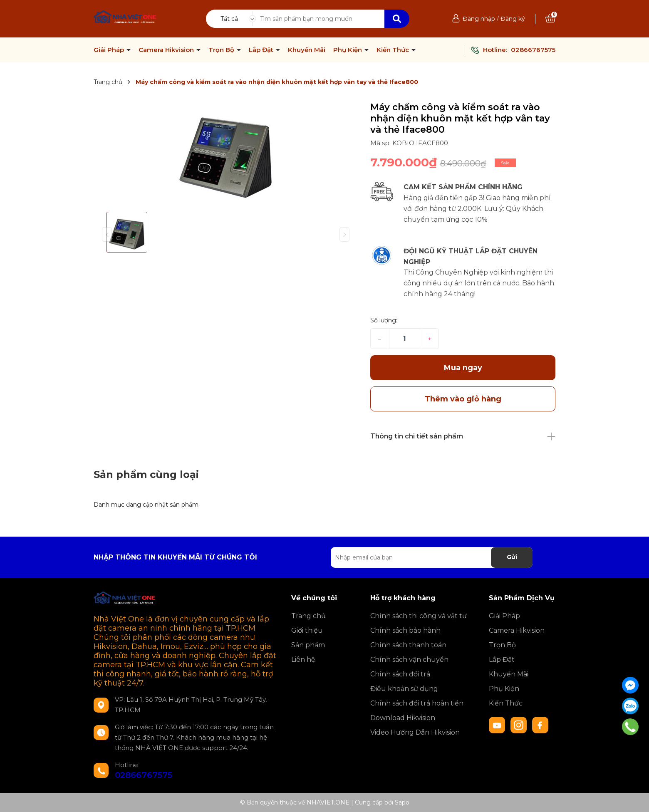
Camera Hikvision (167, 50)
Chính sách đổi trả (400, 674)
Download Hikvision (403, 718)
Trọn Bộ (222, 50)
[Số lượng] (405, 339)
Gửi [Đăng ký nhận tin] (512, 557)
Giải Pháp (110, 50)
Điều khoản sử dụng (404, 689)
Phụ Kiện (348, 50)
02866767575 (533, 50)
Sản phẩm (308, 645)
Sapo (402, 802)
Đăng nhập (479, 19)
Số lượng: (384, 320)
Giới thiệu (307, 630)
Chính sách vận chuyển (409, 660)
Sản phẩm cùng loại (146, 474)
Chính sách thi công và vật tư (419, 616)
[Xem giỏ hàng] (550, 19)
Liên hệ (303, 660)
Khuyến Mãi (307, 50)
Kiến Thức (394, 50)
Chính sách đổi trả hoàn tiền (417, 703)
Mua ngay (463, 368)
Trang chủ (308, 616)
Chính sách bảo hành (405, 630)
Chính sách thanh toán (408, 645)
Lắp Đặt (262, 50)
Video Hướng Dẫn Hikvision (415, 732)
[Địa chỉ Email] (432, 557)
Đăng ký (513, 19)
